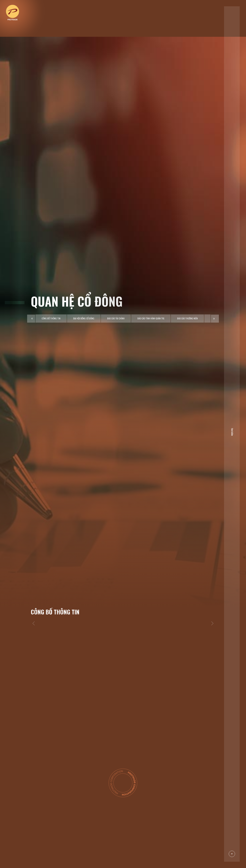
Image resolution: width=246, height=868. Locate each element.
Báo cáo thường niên (187, 257)
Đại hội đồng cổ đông (84, 257)
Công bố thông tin (51, 257)
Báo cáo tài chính (116, 257)
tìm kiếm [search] (231, 431)
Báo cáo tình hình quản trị (151, 257)
